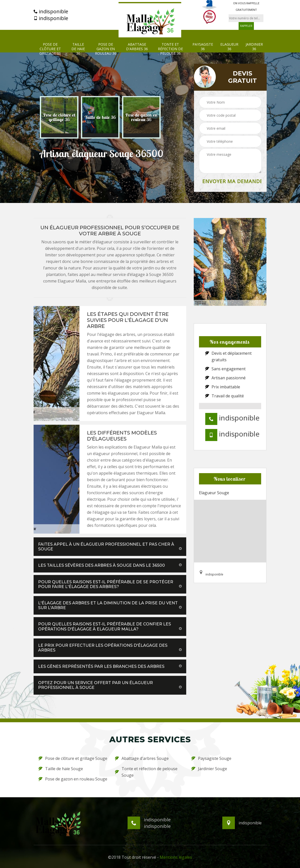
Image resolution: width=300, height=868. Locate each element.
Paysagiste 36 (203, 47)
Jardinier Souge (209, 769)
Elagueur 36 (229, 47)
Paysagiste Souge (211, 758)
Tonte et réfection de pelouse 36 (170, 49)
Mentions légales (176, 857)
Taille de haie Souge (61, 769)
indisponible (51, 12)
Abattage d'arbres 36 (137, 47)
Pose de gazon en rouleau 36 (106, 49)
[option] (59, 117)
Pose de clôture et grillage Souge (73, 758)
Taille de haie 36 (78, 49)
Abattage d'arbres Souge (142, 758)
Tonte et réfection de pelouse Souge (146, 772)
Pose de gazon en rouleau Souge (73, 779)
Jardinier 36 (254, 47)
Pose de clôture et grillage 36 (50, 49)
